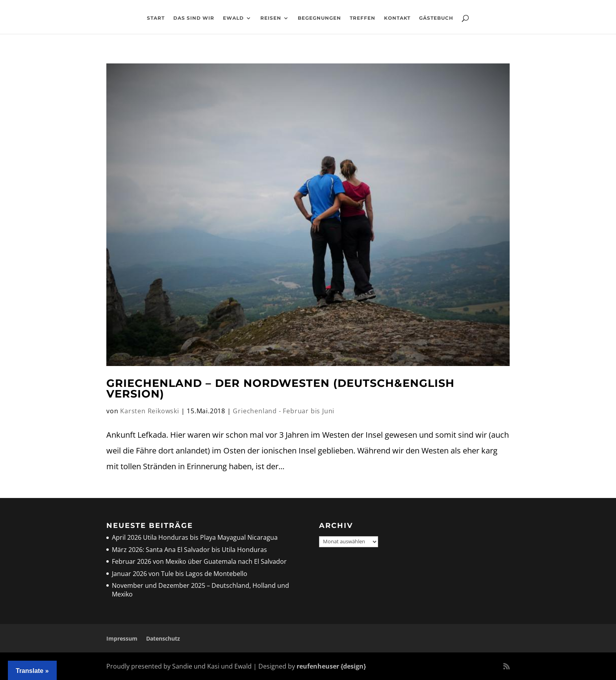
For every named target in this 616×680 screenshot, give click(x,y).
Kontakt (397, 18)
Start (156, 18)
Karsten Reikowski (150, 411)
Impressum (122, 638)
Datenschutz (163, 638)
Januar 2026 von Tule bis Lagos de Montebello (180, 574)
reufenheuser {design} (331, 666)
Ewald (233, 18)
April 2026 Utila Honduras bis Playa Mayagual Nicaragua (196, 537)
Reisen (271, 18)
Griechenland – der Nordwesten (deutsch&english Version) (280, 388)
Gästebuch (436, 18)
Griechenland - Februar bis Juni (284, 411)
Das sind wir (194, 18)
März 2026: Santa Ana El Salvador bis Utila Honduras (189, 550)
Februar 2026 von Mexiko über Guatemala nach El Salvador (199, 561)
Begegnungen (319, 18)
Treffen (363, 18)
